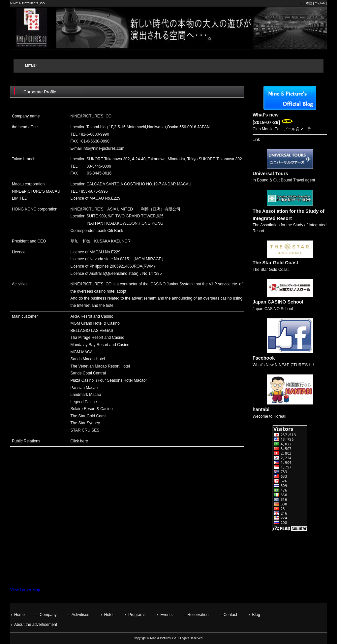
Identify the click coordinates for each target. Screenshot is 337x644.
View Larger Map (25, 590)
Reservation (198, 615)
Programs (137, 615)
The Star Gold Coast (275, 263)
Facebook (264, 358)
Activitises (80, 615)
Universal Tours (270, 174)
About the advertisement (36, 625)
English (320, 3)
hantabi (261, 409)
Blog (256, 615)
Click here (79, 441)
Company (48, 615)
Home (19, 615)
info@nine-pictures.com (104, 148)
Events (166, 615)
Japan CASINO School (278, 302)
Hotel (109, 615)
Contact (230, 615)
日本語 (307, 3)
